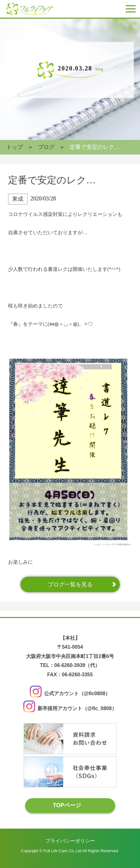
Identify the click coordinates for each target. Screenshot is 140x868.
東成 (18, 199)
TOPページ (67, 805)
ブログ (46, 147)
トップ (15, 147)
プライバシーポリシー (70, 841)
